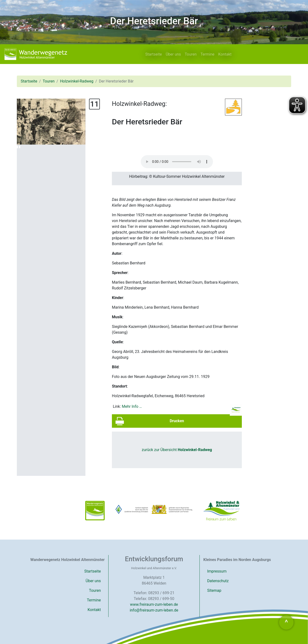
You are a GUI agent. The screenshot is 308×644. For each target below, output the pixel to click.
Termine (207, 54)
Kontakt (225, 54)
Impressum (217, 571)
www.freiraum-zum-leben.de (154, 604)
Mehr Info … (132, 406)
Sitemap (214, 590)
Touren (191, 54)
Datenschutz (218, 581)
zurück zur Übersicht (177, 450)
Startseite (154, 54)
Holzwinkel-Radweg (77, 81)
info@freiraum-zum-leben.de (154, 610)
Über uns (173, 54)
